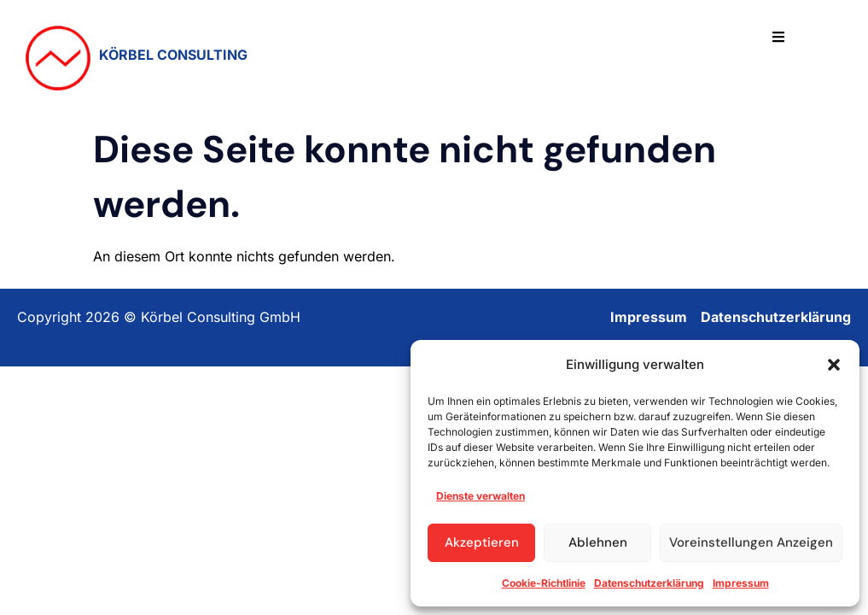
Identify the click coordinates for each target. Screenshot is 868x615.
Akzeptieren (482, 542)
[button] (834, 365)
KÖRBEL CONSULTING (173, 55)
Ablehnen (598, 542)
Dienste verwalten (481, 496)
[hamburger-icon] (778, 38)
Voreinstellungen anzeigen (751, 542)
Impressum (741, 583)
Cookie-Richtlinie (544, 583)
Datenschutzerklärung (649, 583)
